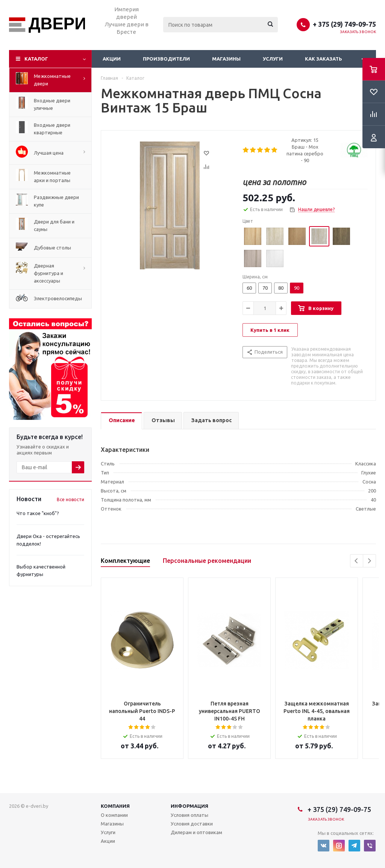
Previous (357, 561)
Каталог (36, 59)
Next (369, 561)
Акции (112, 59)
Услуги (273, 59)
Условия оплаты (189, 815)
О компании (114, 815)
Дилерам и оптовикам (196, 832)
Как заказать (324, 59)
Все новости (70, 499)
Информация (189, 806)
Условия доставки (192, 824)
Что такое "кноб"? (38, 513)
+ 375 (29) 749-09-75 (344, 24)
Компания (115, 806)
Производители (166, 59)
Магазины (226, 59)
